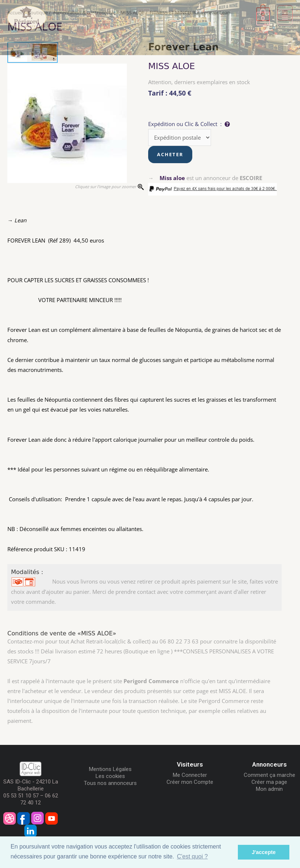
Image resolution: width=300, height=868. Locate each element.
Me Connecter (190, 775)
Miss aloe (172, 178)
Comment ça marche (269, 775)
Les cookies (110, 776)
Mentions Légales (110, 769)
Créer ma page (269, 782)
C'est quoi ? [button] (192, 856)
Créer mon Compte (190, 782)
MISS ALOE (172, 66)
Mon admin (269, 789)
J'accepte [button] (264, 852)
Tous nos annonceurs (110, 783)
